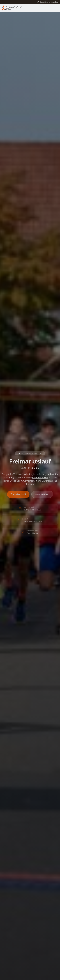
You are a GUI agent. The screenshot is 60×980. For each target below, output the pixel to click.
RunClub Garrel (40, 478)
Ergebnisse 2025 (18, 495)
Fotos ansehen (42, 495)
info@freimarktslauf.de (48, 2)
